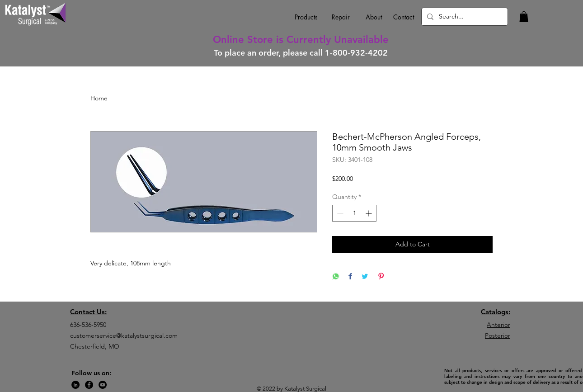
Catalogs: (496, 312)
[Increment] (369, 213)
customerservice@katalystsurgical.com (124, 335)
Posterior (498, 335)
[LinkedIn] (75, 385)
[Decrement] (339, 213)
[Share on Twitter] (365, 277)
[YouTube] (103, 385)
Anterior (498, 325)
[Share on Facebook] (350, 277)
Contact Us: (88, 312)
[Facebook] (89, 385)
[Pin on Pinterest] (381, 277)
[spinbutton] (354, 213)
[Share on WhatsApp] (336, 277)
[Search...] (464, 17)
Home (99, 98)
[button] (524, 17)
